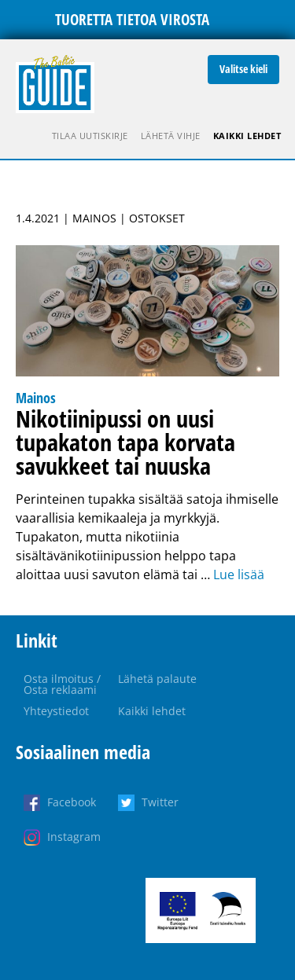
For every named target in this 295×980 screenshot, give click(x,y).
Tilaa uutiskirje (90, 136)
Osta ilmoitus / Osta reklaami (62, 684)
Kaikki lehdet (247, 136)
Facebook (72, 802)
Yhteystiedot (56, 711)
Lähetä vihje (171, 136)
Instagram (74, 837)
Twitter (160, 802)
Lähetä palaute (157, 679)
